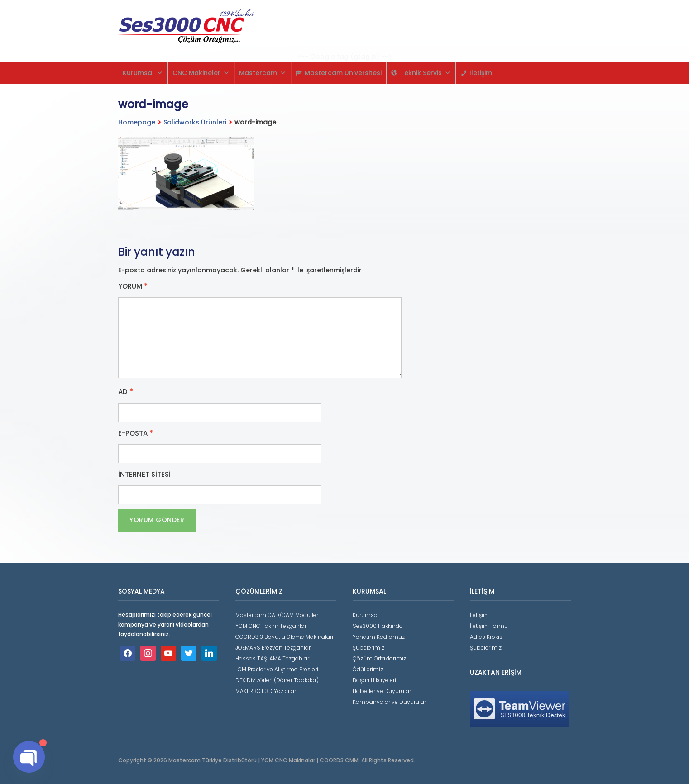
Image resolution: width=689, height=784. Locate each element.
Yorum (133, 286)
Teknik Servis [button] (426, 73)
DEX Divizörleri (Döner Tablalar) (277, 680)
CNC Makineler (201, 73)
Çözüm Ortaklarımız (379, 658)
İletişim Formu (489, 626)
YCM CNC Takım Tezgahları (272, 626)
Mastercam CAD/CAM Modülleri (278, 615)
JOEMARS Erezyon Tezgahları (274, 648)
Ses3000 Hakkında (378, 626)
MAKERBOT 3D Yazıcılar (266, 691)
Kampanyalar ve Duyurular (389, 702)
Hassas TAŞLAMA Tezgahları (273, 658)
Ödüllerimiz (368, 669)
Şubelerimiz (368, 648)
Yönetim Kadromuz (379, 637)
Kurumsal (143, 73)
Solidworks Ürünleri (195, 122)
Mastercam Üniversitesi (343, 73)
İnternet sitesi (144, 475)
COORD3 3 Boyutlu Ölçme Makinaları (284, 637)
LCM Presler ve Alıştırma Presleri (277, 669)
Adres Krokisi (487, 637)
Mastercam (263, 73)
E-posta (136, 433)
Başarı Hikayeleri (374, 680)
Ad (126, 392)
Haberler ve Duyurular (382, 691)
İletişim (481, 73)
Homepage (137, 122)
